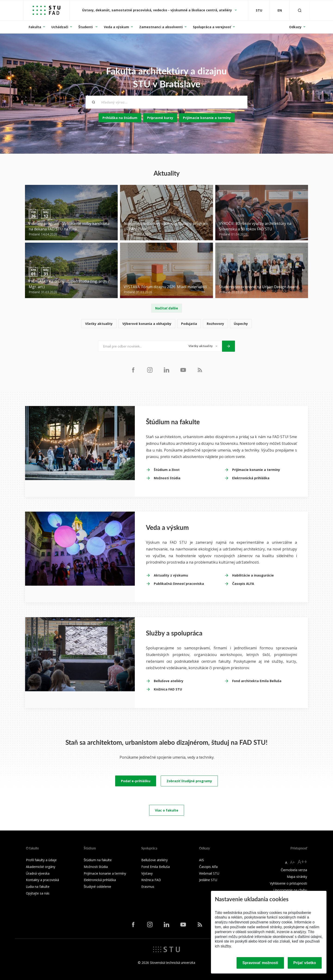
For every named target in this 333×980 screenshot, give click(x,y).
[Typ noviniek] (203, 346)
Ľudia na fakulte (38, 887)
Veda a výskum (116, 27)
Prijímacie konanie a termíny (207, 118)
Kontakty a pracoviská (42, 880)
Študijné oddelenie (97, 887)
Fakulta (35, 27)
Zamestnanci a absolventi (161, 27)
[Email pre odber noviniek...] (141, 346)
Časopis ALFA (243, 584)
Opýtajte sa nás (38, 893)
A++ (302, 862)
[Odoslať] (228, 346)
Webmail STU (209, 873)
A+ (292, 862)
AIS (202, 860)
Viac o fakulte (167, 810)
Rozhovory (215, 324)
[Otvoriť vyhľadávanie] (300, 10)
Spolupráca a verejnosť (212, 27)
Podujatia (189, 324)
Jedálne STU (208, 880)
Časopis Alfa (208, 867)
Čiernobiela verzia (294, 870)
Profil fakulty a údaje (41, 860)
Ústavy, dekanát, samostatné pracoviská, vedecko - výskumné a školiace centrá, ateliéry (157, 10)
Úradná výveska (38, 873)
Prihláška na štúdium (120, 118)
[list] (166, 324)
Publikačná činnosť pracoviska (179, 584)
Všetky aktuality (99, 324)
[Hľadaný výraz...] (166, 102)
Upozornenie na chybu (290, 890)
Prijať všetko (305, 963)
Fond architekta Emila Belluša (257, 681)
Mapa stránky (297, 877)
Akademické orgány (41, 867)
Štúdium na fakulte (98, 860)
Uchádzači (60, 27)
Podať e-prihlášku (136, 781)
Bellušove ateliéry (169, 681)
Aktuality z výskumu (171, 575)
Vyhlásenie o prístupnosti (288, 883)
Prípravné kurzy (160, 118)
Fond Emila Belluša (156, 867)
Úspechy (241, 324)
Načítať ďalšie (167, 308)
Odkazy (295, 27)
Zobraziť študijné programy (189, 781)
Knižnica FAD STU (168, 689)
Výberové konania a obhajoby (147, 324)
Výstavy (147, 873)
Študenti (86, 27)
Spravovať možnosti (260, 963)
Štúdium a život (167, 470)
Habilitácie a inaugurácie (253, 575)
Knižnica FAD (151, 880)
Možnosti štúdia (167, 478)
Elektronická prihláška (251, 478)
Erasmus (148, 887)
